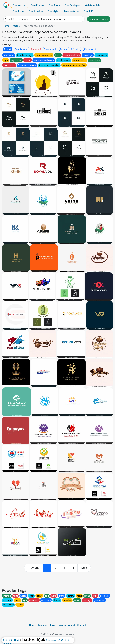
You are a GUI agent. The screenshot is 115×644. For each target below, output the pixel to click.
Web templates (93, 5)
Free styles (54, 11)
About (71, 625)
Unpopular (89, 49)
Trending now (22, 49)
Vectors (16, 26)
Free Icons (18, 11)
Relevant (64, 49)
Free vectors (19, 5)
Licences (43, 625)
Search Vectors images (17, 19)
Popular (76, 49)
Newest (36, 49)
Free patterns (72, 11)
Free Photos (37, 5)
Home (6, 26)
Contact (82, 625)
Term (53, 625)
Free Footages (72, 5)
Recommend (50, 49)
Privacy (62, 625)
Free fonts (54, 5)
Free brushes (36, 11)
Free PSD (89, 11)
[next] (84, 568)
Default (8, 49)
